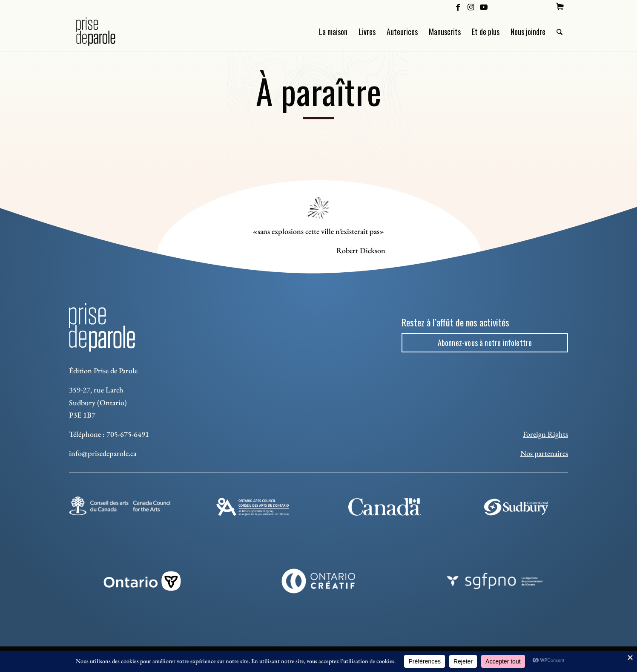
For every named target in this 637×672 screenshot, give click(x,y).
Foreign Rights (545, 434)
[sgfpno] (495, 581)
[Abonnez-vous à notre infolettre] (485, 343)
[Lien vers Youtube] (484, 6)
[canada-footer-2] (384, 507)
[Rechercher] (560, 32)
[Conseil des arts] (120, 506)
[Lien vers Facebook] (458, 6)
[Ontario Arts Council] (253, 507)
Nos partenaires (544, 453)
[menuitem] (560, 6)
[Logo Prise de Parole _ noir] (106, 32)
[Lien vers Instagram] (471, 6)
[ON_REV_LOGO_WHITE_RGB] (142, 581)
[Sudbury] (517, 507)
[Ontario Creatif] (319, 581)
